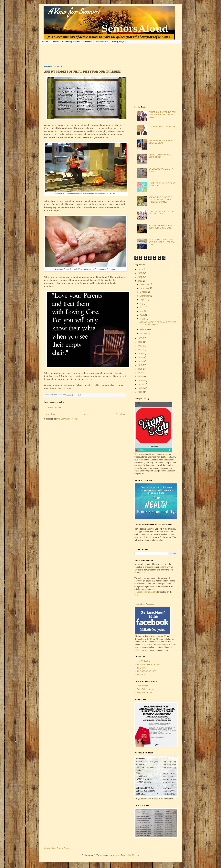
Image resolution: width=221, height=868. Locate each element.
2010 (140, 384)
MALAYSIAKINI (144, 661)
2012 (140, 377)
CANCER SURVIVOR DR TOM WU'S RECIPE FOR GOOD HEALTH (162, 115)
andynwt (116, 855)
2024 (140, 277)
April (142, 315)
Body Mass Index (145, 693)
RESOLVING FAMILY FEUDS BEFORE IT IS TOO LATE (162, 227)
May (142, 311)
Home (85, 414)
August (143, 300)
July (142, 303)
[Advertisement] (96, 54)
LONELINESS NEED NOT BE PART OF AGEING (162, 213)
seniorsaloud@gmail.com (146, 592)
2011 (140, 380)
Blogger (135, 855)
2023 (140, 281)
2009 (140, 388)
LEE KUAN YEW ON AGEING (162, 126)
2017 (140, 357)
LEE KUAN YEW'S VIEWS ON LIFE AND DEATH (162, 142)
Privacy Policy (118, 42)
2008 (140, 392)
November (145, 288)
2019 (140, 350)
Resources (88, 42)
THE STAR (142, 668)
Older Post (121, 414)
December (145, 284)
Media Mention (102, 42)
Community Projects (71, 42)
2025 (140, 273)
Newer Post (50, 414)
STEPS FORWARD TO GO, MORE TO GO (161, 156)
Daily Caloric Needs (146, 689)
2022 (140, 338)
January (144, 333)
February (144, 329)
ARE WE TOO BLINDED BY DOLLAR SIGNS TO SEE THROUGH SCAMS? (161, 200)
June (142, 307)
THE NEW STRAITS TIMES (149, 664)
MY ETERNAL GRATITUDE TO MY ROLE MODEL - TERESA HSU (162, 242)
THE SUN (141, 674)
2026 (140, 269)
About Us (46, 42)
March (143, 319)
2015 (140, 365)
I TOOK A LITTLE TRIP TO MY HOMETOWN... (162, 184)
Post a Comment (55, 407)
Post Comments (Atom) (67, 419)
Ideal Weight (142, 686)
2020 (140, 346)
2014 (140, 369)
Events (56, 42)
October (144, 292)
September (145, 296)
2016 (140, 361)
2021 (140, 342)
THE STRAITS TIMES (147, 671)
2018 (140, 354)
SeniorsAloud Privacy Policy (57, 848)
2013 (140, 373)
